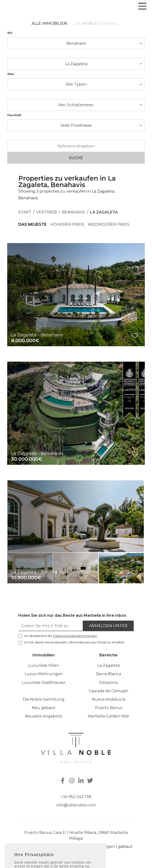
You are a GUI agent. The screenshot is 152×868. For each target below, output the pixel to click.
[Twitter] (91, 781)
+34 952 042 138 (76, 797)
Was (11, 74)
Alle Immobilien (49, 23)
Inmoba (80, 853)
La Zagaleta (104, 212)
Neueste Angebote (44, 716)
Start (25, 212)
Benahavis (73, 212)
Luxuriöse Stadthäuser (44, 682)
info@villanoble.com (76, 805)
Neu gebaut (44, 708)
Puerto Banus (109, 708)
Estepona (108, 682)
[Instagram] (72, 781)
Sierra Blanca (108, 674)
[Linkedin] (82, 781)
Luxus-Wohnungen (44, 674)
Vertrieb (47, 212)
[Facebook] (62, 781)
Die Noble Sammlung (44, 699)
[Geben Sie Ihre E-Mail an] (51, 626)
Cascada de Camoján (108, 691)
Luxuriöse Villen (44, 665)
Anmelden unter (108, 626)
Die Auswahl (96, 23)
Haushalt (14, 115)
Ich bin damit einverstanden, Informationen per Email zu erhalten (74, 642)
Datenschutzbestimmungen (87, 846)
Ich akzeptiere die (61, 636)
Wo (10, 33)
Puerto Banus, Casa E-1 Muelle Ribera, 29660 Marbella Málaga (76, 835)
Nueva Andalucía (109, 699)
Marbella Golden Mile (108, 716)
